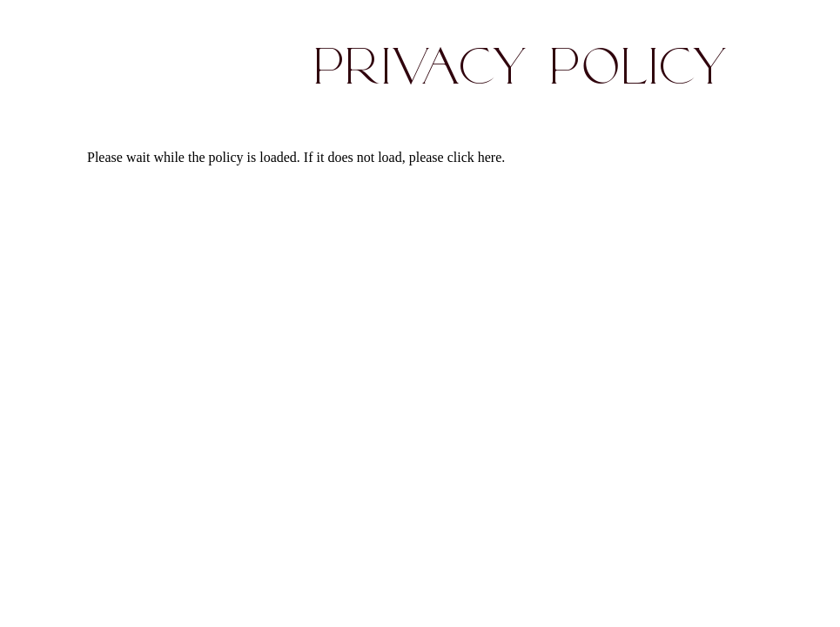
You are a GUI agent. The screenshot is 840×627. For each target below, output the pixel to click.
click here (475, 157)
